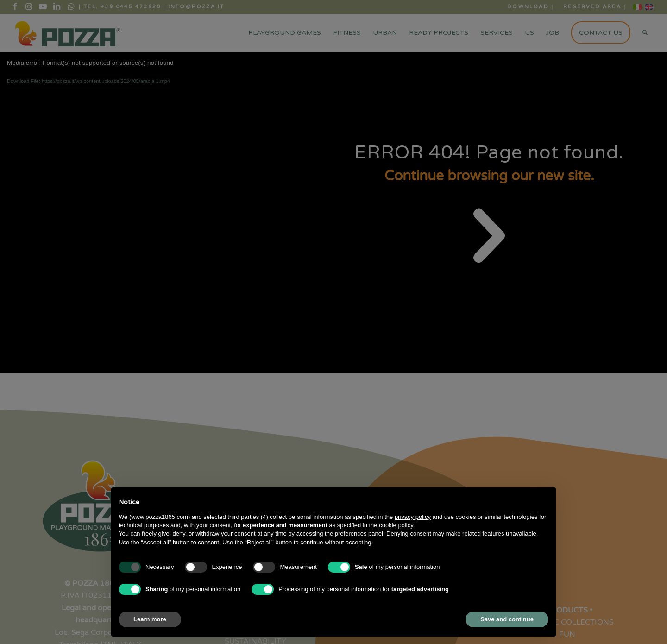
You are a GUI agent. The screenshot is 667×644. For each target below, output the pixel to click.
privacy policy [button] (413, 517)
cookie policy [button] (396, 525)
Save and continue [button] (507, 619)
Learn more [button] (150, 619)
